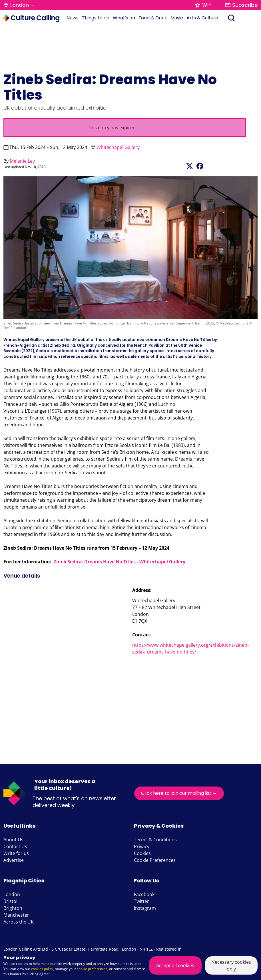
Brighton (13, 908)
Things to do (96, 18)
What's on (124, 18)
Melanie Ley (22, 161)
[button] (19, 5)
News (73, 18)
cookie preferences (92, 969)
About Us (13, 840)
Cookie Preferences (155, 860)
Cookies (142, 853)
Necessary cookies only (231, 965)
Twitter (141, 901)
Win (203, 5)
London (12, 894)
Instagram (145, 908)
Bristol (10, 901)
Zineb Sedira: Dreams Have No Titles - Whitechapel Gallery (120, 562)
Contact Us (15, 846)
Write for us (16, 853)
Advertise (14, 860)
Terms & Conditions (155, 840)
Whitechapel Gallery (118, 147)
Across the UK (19, 922)
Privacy (142, 846)
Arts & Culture (202, 18)
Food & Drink (153, 18)
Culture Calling (32, 18)
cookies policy (42, 969)
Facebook (144, 894)
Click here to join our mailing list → (179, 793)
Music (177, 18)
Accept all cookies (175, 965)
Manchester (16, 915)
